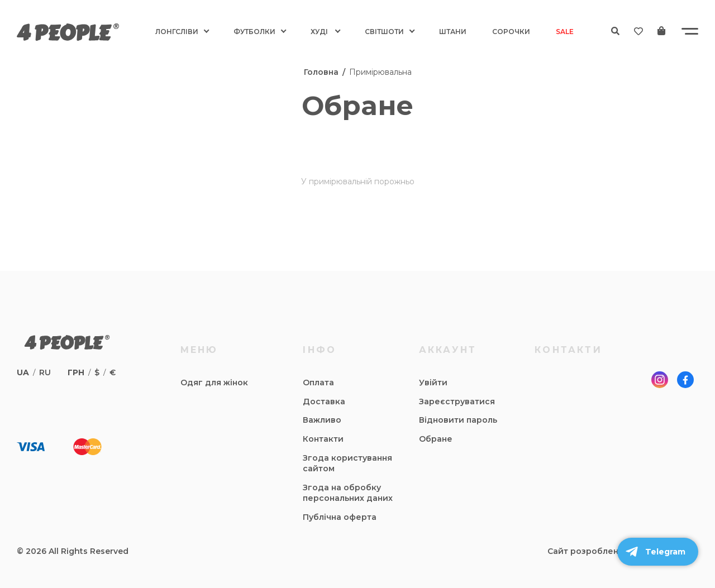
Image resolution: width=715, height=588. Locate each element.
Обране (436, 439)
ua (23, 372)
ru (45, 372)
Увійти (433, 383)
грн (76, 372)
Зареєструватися (457, 401)
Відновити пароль (458, 420)
